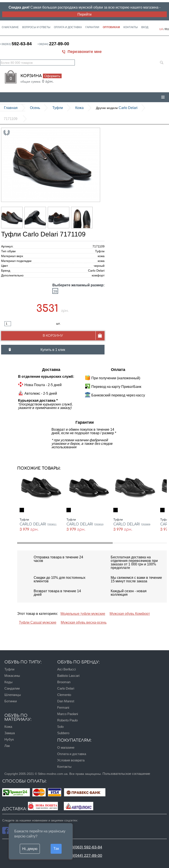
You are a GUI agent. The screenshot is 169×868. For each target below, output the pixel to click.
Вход (145, 27)
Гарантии (92, 27)
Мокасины (12, 676)
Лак (7, 746)
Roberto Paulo (67, 720)
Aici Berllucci (66, 669)
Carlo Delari (117, 108)
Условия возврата (71, 760)
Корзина (41, 76)
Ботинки (11, 701)
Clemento (64, 695)
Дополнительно (12, 275)
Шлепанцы (13, 695)
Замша (10, 733)
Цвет (5, 266)
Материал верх (12, 256)
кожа (79, 108)
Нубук (9, 739)
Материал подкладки (16, 261)
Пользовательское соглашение (126, 774)
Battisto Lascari (68, 676)
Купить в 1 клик (53, 350)
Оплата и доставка (68, 27)
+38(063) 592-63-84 (84, 847)
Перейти (84, 14)
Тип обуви (8, 251)
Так (56, 848)
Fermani (63, 707)
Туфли (58, 108)
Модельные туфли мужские (83, 614)
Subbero (63, 733)
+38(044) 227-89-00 (84, 855)
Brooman (64, 682)
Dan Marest (66, 701)
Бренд (6, 271)
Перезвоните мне (85, 52)
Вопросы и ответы (36, 27)
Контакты (131, 27)
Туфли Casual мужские (38, 622)
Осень (35, 108)
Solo (60, 727)
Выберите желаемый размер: (78, 285)
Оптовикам (111, 27)
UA (161, 29)
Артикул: (7, 246)
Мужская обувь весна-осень (84, 622)
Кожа (8, 727)
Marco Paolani (68, 714)
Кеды (8, 682)
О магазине (10, 27)
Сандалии (12, 688)
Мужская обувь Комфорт (130, 614)
